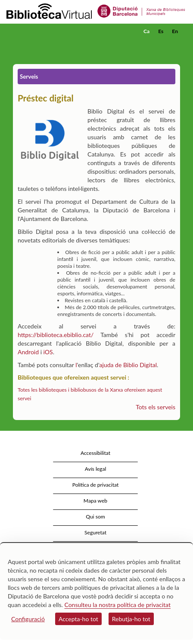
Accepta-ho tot (78, 619)
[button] (175, 44)
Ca (146, 31)
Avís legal (96, 469)
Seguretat (95, 532)
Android (28, 352)
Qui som (95, 517)
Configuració (28, 619)
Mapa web (95, 501)
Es (161, 31)
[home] (50, 31)
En (175, 31)
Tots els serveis (156, 407)
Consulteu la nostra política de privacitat (117, 605)
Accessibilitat (95, 453)
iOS (48, 352)
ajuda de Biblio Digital (128, 365)
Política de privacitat (96, 485)
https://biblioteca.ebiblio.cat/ (56, 335)
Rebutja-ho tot (131, 619)
